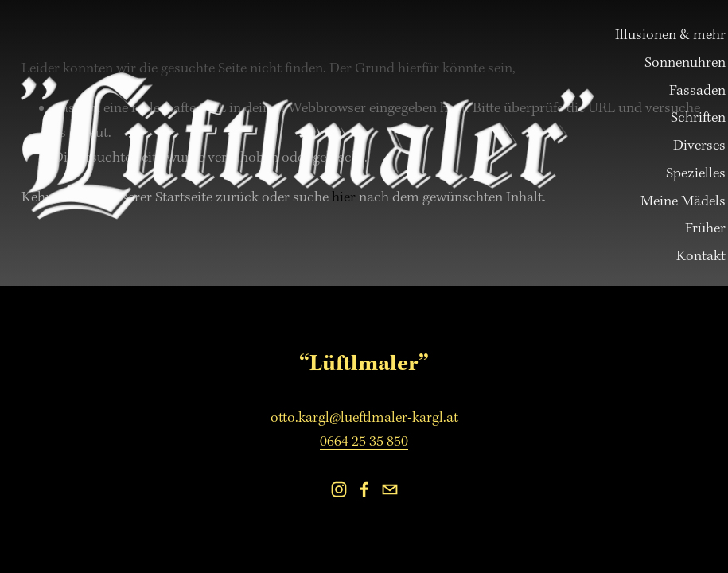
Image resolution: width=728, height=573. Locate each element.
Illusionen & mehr (670, 35)
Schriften (698, 117)
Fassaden (697, 90)
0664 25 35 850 (364, 441)
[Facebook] (364, 489)
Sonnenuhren (685, 62)
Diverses (699, 145)
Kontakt (701, 256)
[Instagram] (339, 489)
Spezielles (696, 173)
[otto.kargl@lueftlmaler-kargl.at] (390, 489)
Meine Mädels (683, 201)
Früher (705, 228)
